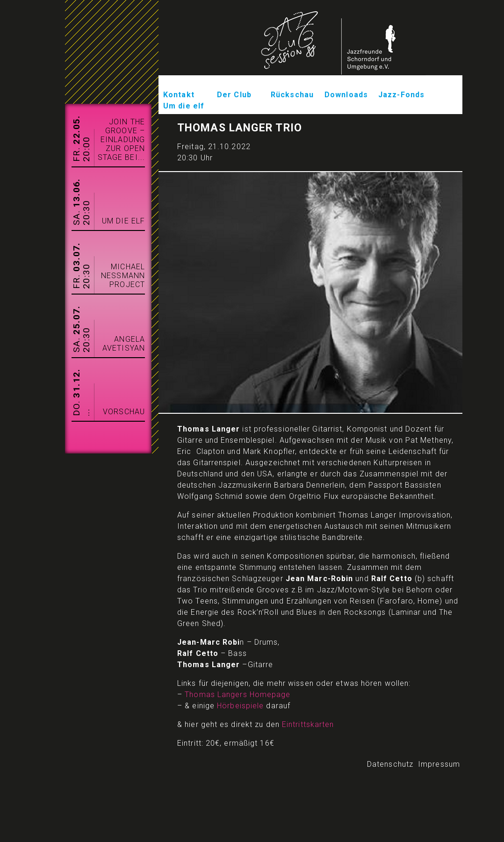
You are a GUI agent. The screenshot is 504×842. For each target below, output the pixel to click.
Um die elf (184, 106)
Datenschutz (390, 764)
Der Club (234, 95)
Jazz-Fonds (401, 95)
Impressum (439, 764)
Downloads (346, 95)
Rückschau (292, 95)
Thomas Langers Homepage (238, 694)
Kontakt (179, 95)
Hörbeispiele (240, 706)
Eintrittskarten (308, 724)
